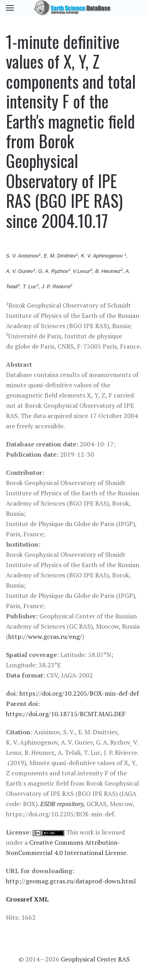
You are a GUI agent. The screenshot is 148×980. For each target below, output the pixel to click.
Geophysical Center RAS (95, 959)
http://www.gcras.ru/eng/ (45, 637)
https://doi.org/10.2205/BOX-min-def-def (79, 693)
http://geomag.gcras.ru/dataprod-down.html (71, 881)
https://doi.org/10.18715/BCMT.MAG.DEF (66, 714)
